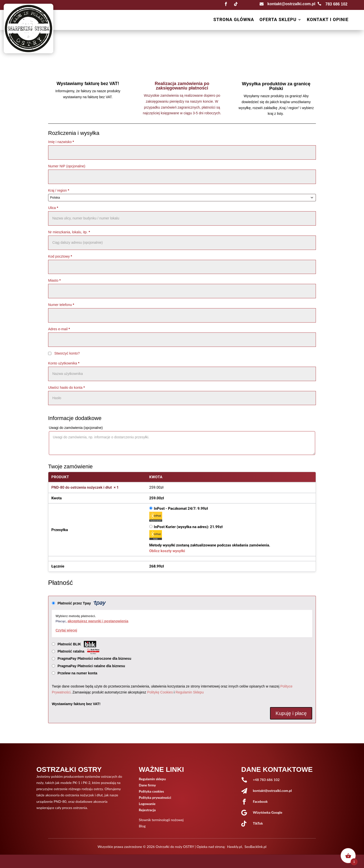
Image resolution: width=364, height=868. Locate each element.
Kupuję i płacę (291, 713)
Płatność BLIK (77, 644)
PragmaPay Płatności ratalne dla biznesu (92, 666)
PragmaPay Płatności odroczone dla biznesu (95, 658)
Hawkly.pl (235, 847)
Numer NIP (67, 166)
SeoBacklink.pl (255, 847)
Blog (142, 826)
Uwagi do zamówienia (76, 428)
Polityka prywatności (155, 797)
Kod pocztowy (60, 256)
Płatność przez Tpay (82, 603)
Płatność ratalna (78, 651)
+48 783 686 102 (266, 780)
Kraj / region (59, 190)
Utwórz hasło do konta (66, 388)
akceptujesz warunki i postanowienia (98, 621)
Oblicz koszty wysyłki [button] (167, 551)
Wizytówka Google (268, 812)
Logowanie (147, 804)
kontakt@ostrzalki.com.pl (291, 4)
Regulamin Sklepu (190, 692)
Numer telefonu (61, 305)
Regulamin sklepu (152, 779)
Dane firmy (147, 785)
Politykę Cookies (160, 692)
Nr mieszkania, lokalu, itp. (69, 232)
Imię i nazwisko (61, 142)
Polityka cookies (151, 791)
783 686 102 (336, 4)
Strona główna (234, 20)
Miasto (54, 280)
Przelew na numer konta (77, 673)
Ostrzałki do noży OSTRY (175, 847)
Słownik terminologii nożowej (161, 820)
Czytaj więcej (66, 630)
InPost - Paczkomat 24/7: (181, 509)
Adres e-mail (59, 329)
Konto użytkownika (64, 363)
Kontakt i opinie (328, 20)
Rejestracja (147, 810)
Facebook (260, 801)
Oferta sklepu (278, 20)
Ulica (53, 208)
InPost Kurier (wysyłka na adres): (188, 527)
